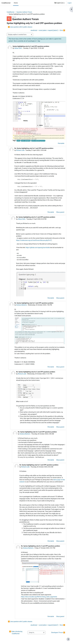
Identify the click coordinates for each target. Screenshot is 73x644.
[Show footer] (68, 639)
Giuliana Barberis (22, 305)
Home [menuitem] (16, 3)
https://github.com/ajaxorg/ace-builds (38, 248)
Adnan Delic (18, 48)
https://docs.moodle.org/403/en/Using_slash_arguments (39, 597)
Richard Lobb (20, 150)
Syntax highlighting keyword (38, 141)
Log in (70, 3)
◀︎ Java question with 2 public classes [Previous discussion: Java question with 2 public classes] (20, 27)
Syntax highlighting (26, 141)
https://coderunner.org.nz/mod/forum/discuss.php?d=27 (34, 240)
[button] (60, 3)
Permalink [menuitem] (61, 143)
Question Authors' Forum (24, 12)
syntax (18, 141)
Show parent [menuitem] (60, 212)
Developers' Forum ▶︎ (58, 633)
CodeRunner (6, 3)
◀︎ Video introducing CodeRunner (16, 633)
